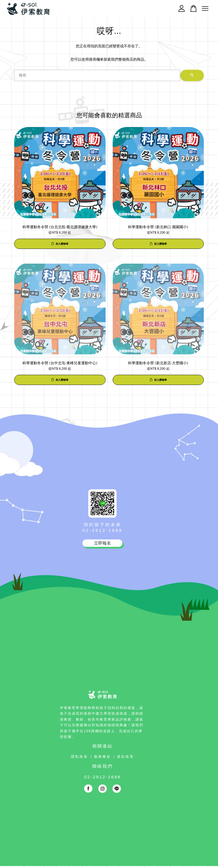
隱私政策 (79, 757)
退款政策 (125, 757)
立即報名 (102, 543)
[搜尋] (97, 75)
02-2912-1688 (102, 530)
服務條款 (102, 757)
